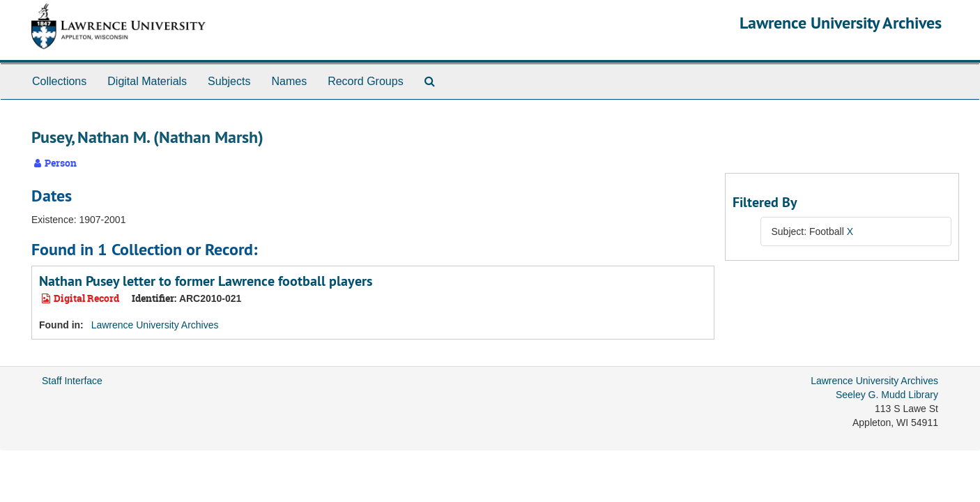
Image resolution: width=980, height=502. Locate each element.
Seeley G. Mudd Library (887, 395)
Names (289, 81)
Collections (59, 81)
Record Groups (366, 81)
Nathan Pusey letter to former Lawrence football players (206, 281)
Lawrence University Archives (841, 23)
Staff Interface (72, 381)
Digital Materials (147, 81)
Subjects (229, 81)
